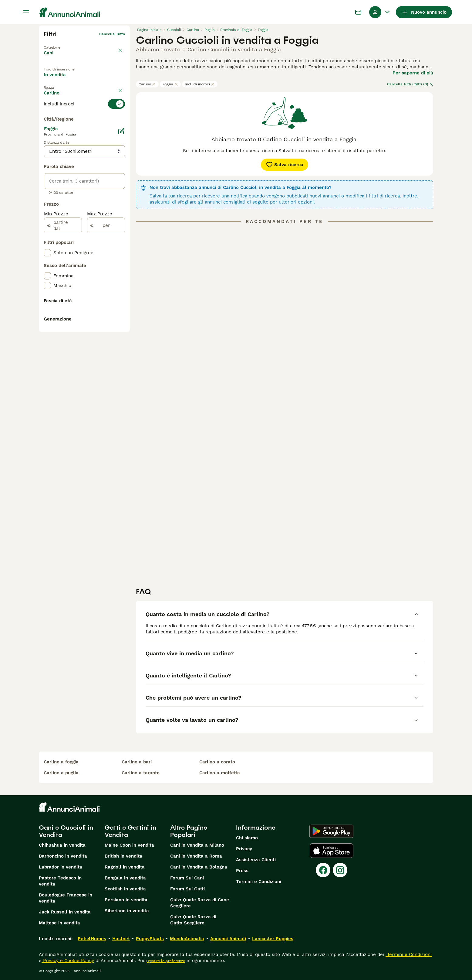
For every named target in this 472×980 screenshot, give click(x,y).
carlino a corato (217, 762)
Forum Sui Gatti (187, 889)
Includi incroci (200, 84)
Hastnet (121, 939)
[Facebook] (323, 870)
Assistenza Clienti (256, 860)
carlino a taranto (141, 773)
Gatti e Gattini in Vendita (130, 831)
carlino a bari (137, 762)
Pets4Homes (92, 939)
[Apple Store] (332, 851)
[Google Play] (331, 831)
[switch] (84, 120)
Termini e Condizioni (259, 882)
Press (242, 871)
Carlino (147, 84)
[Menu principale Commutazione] (26, 12)
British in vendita (123, 856)
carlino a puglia (61, 773)
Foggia (170, 84)
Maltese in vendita (59, 923)
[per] (106, 365)
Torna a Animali (58, 44)
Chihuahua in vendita (62, 845)
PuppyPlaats (150, 939)
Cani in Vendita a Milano (197, 845)
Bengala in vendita (125, 878)
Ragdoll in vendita (125, 867)
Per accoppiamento (70, 94)
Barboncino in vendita (63, 856)
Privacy (244, 849)
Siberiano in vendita (127, 911)
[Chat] (358, 12)
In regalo (94, 80)
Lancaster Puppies (273, 939)
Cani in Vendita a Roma (196, 856)
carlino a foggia (61, 762)
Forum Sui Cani (187, 878)
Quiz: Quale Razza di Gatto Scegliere (193, 920)
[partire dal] (63, 365)
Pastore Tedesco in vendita (60, 881)
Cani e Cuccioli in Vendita (66, 831)
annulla (118, 109)
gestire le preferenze (166, 961)
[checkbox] (47, 150)
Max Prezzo (100, 354)
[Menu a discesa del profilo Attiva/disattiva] (380, 12)
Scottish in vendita (125, 889)
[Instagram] (340, 870)
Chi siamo (247, 838)
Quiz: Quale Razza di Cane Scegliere (200, 903)
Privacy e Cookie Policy (68, 961)
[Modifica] (121, 271)
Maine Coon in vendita (129, 845)
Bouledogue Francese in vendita (66, 898)
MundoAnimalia (187, 939)
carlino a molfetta (220, 773)
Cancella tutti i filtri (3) (410, 84)
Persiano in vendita (126, 900)
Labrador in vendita (61, 867)
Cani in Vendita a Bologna (199, 867)
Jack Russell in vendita (65, 912)
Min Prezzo (56, 354)
